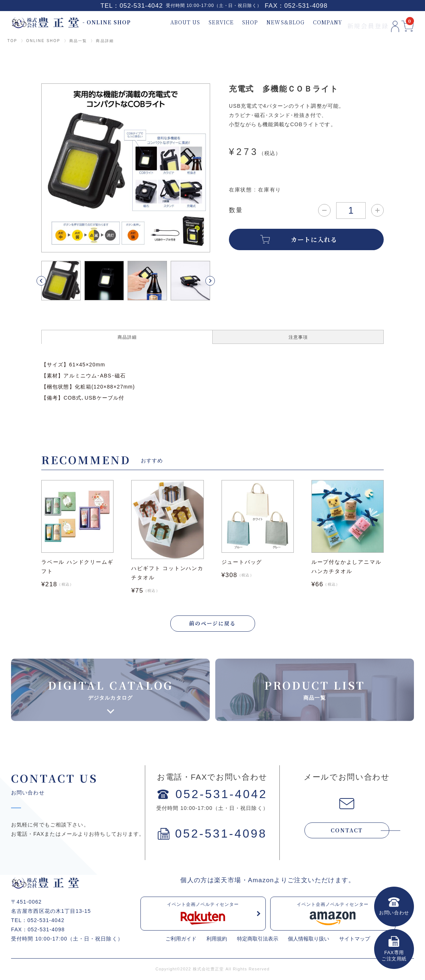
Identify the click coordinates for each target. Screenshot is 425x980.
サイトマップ (355, 940)
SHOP (236, 22)
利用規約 (217, 940)
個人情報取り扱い (309, 940)
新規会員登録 (353, 22)
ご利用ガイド (181, 940)
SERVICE (208, 22)
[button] (50, 281)
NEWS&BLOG (272, 22)
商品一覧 (78, 41)
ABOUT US (171, 22)
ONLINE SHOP (43, 41)
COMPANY (314, 22)
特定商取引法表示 (258, 940)
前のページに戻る (213, 624)
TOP (12, 41)
